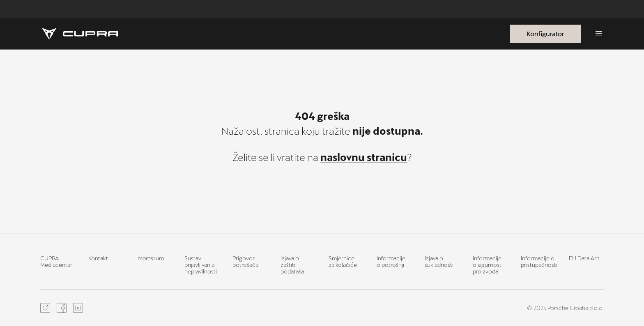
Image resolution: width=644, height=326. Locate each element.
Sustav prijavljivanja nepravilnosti (201, 265)
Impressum (150, 258)
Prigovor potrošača (245, 261)
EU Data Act (584, 258)
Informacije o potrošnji (391, 261)
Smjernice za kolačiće (343, 261)
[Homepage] (80, 34)
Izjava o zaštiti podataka (292, 265)
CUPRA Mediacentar (56, 261)
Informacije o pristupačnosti (539, 261)
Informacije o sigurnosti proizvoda (488, 265)
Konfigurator (545, 33)
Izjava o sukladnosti (439, 261)
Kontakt (98, 258)
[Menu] (599, 34)
